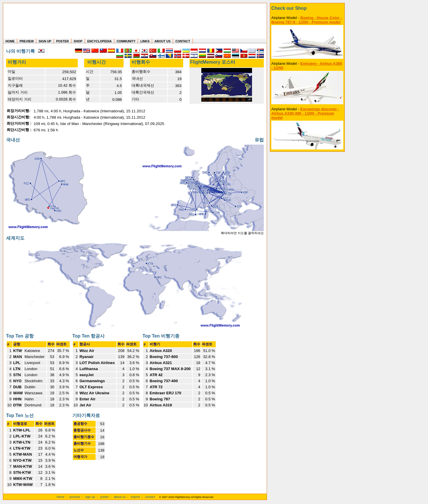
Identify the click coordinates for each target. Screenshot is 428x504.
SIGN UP (45, 41)
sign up (90, 497)
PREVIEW (27, 41)
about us (120, 497)
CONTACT (183, 41)
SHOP (78, 41)
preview (75, 497)
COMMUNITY (126, 41)
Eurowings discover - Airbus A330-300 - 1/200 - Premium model (305, 113)
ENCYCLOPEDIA (100, 41)
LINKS (145, 41)
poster (105, 497)
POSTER (63, 41)
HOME (10, 41)
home (61, 497)
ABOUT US (162, 41)
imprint (135, 497)
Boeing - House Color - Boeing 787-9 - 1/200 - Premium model (307, 20)
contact (150, 497)
